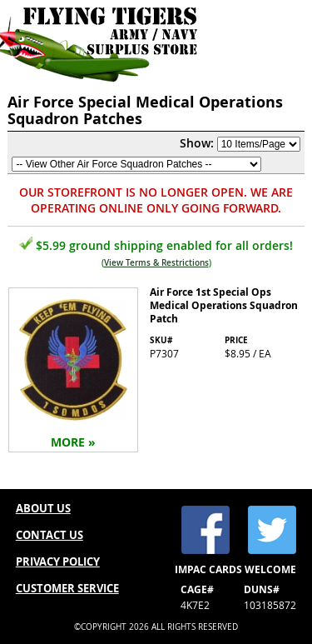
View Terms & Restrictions (156, 263)
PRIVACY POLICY (58, 562)
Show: (197, 143)
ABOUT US (43, 508)
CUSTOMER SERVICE (67, 588)
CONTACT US (50, 535)
